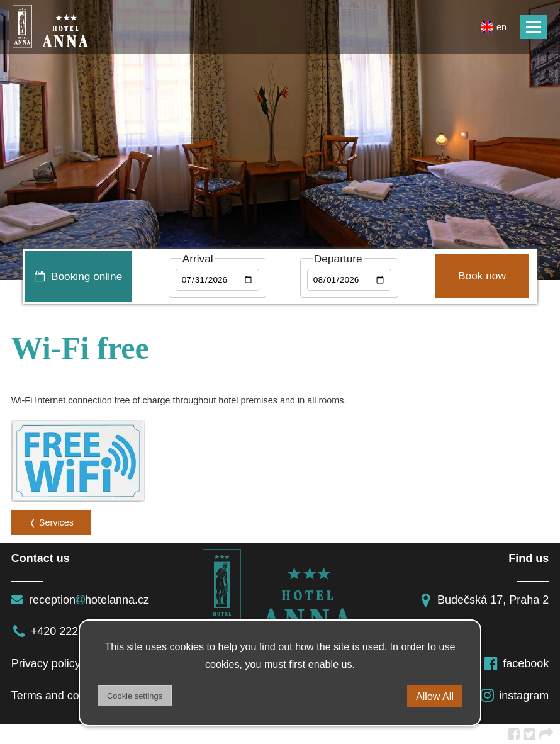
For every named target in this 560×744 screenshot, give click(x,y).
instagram (514, 696)
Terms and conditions (65, 696)
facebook (516, 663)
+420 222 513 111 (67, 631)
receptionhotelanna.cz (80, 600)
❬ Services (51, 522)
